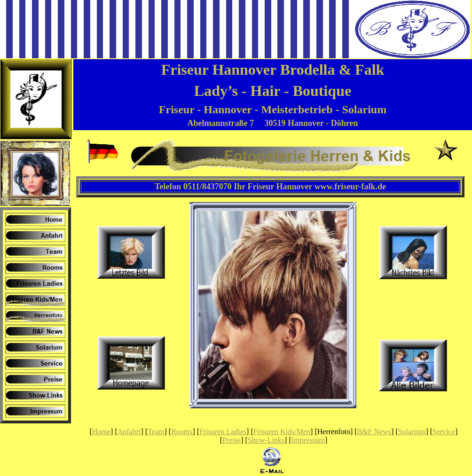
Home (101, 432)
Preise (232, 440)
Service (444, 432)
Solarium (412, 432)
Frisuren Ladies (223, 432)
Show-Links (266, 440)
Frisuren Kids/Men (282, 432)
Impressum (308, 440)
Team (156, 432)
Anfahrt (129, 432)
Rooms (182, 432)
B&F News (374, 432)
